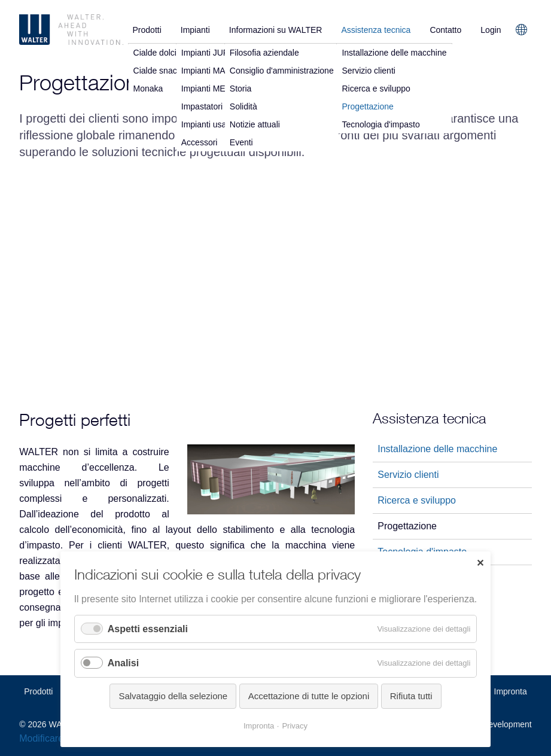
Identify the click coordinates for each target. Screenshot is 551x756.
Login (491, 30)
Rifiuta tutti (411, 696)
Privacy (295, 726)
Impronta (511, 691)
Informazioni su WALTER (276, 30)
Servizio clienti (408, 475)
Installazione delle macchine (437, 449)
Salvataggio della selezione (173, 696)
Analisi (123, 663)
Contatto (445, 30)
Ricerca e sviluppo (417, 500)
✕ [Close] (480, 563)
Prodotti (147, 30)
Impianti (195, 30)
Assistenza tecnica (376, 30)
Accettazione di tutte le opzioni (309, 696)
